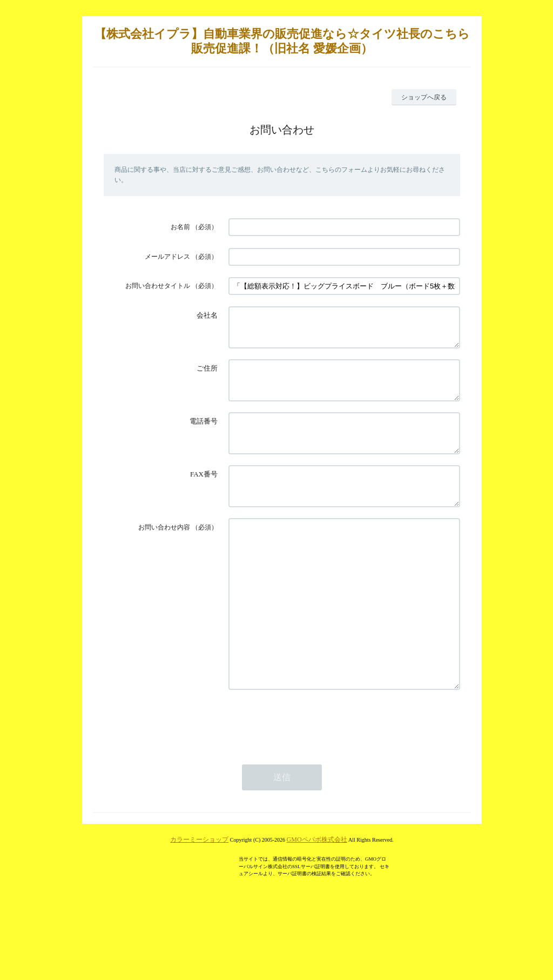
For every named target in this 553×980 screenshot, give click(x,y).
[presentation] (311, 780)
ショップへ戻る (424, 97)
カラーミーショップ (199, 898)
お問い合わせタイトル (158, 286)
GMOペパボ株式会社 (317, 898)
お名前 (180, 227)
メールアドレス (167, 257)
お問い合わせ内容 (164, 553)
